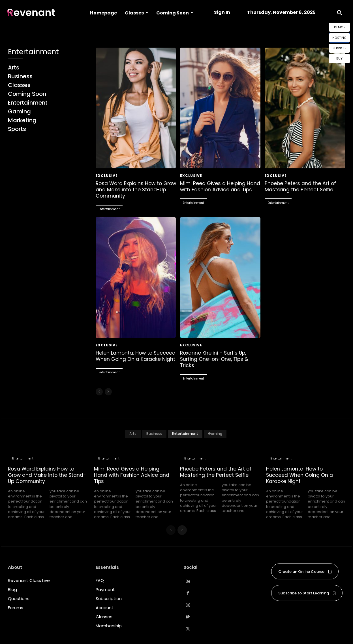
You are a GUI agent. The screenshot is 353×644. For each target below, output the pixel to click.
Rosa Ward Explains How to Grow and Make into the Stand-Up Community (136, 189)
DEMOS (340, 27)
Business (154, 433)
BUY (339, 58)
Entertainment (109, 209)
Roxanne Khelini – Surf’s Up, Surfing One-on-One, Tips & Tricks (215, 359)
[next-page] (182, 529)
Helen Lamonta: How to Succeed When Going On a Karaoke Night (130, 359)
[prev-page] (99, 391)
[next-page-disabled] (108, 391)
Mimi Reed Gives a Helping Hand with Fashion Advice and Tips (218, 189)
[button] (339, 12)
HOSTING (339, 38)
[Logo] (31, 13)
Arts (133, 433)
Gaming (215, 433)
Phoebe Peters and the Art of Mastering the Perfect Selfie (301, 186)
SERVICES (339, 48)
